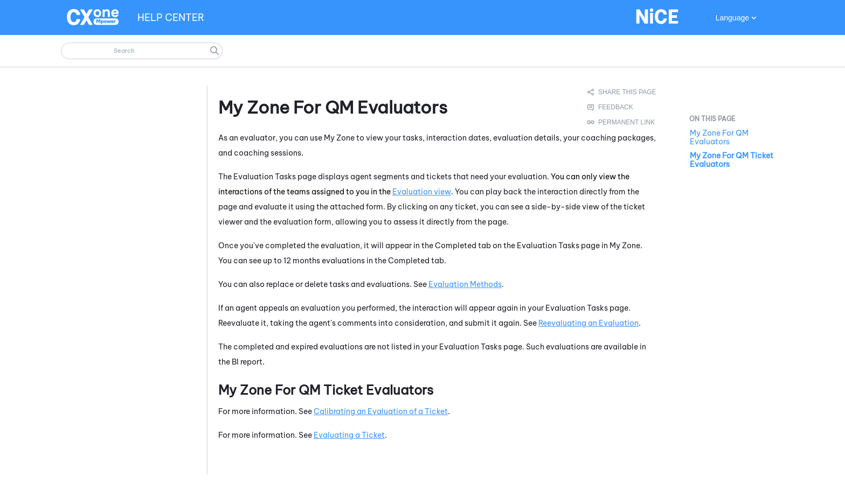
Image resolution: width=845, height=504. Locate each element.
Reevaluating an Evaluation (588, 323)
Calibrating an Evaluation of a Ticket (381, 411)
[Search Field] (142, 51)
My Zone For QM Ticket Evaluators (732, 160)
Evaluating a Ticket (349, 435)
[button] (214, 51)
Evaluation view (422, 192)
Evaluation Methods (465, 284)
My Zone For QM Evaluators (719, 137)
